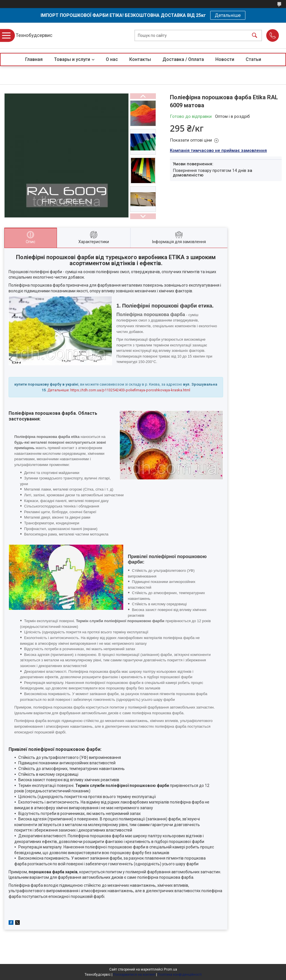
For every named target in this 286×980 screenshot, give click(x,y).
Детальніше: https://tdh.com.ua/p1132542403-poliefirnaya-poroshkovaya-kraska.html (119, 390)
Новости (225, 59)
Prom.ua (170, 969)
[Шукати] (255, 36)
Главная (34, 59)
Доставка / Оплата (183, 59)
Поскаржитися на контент (134, 975)
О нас (112, 59)
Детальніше (228, 15)
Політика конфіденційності (180, 975)
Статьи (253, 59)
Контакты (140, 59)
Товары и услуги (72, 59)
